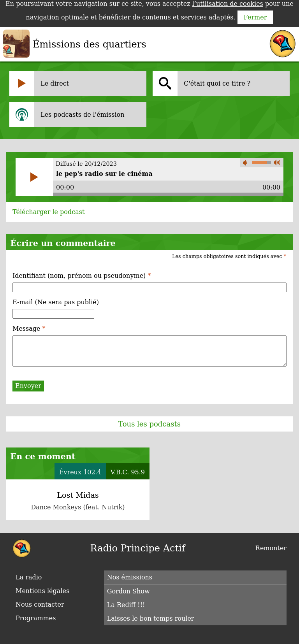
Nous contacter (40, 605)
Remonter (271, 548)
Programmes (36, 618)
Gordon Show (128, 591)
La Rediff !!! (126, 605)
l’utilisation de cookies (228, 4)
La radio (29, 577)
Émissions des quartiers (90, 44)
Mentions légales (42, 591)
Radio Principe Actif (138, 548)
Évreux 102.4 (80, 472)
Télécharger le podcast (48, 212)
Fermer (255, 17)
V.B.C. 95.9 (128, 472)
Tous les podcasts (149, 424)
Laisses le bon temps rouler (151, 619)
